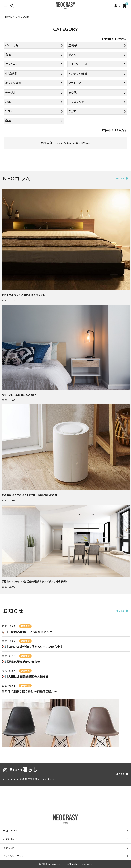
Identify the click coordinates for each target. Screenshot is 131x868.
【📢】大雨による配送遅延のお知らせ (25, 677)
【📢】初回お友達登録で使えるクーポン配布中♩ (32, 647)
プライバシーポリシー (15, 856)
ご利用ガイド (10, 831)
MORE (120, 178)
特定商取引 (9, 848)
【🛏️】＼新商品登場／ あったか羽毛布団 (27, 632)
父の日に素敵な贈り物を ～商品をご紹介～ (29, 691)
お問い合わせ (11, 839)
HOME (8, 17)
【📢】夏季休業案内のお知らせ (21, 662)
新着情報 (25, 626)
